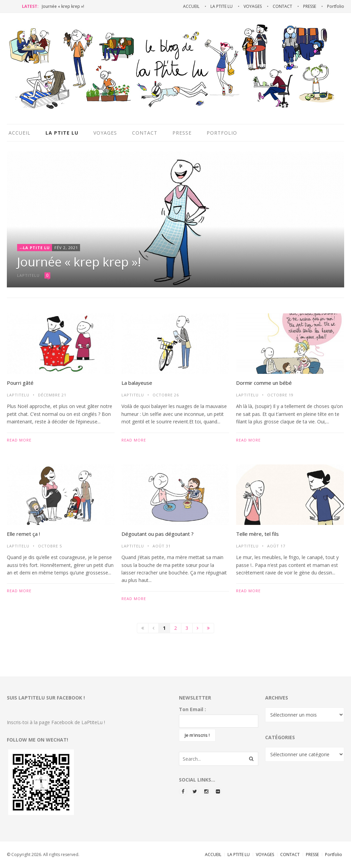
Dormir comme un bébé (264, 383)
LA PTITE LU (239, 855)
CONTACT (290, 855)
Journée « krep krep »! (63, 6)
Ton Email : (192, 709)
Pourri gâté (20, 383)
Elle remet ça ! (23, 534)
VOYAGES (265, 855)
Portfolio (334, 855)
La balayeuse (137, 383)
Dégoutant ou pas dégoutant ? (158, 534)
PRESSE (312, 855)
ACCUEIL (213, 855)
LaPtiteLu (18, 395)
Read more (19, 440)
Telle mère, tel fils (257, 534)
